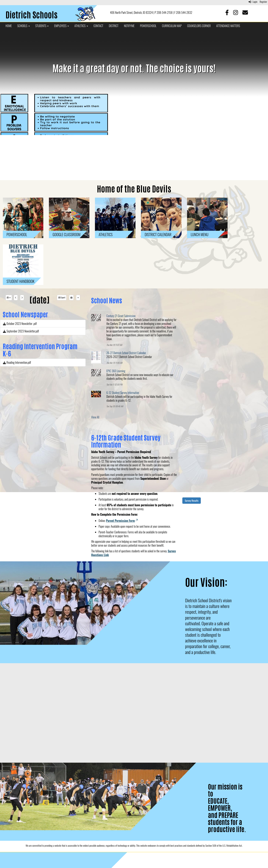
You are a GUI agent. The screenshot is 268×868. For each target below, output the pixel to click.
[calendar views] (78, 298)
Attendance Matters (228, 26)
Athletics (81, 26)
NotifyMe (129, 26)
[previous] (16, 298)
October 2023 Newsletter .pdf (20, 324)
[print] (71, 298)
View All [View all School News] (95, 417)
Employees (62, 26)
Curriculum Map (172, 26)
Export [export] (62, 297)
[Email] (245, 13)
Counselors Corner (199, 26)
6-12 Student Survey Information (123, 393)
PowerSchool (148, 26)
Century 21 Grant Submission (121, 316)
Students (42, 26)
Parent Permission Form (122, 521)
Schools (24, 26)
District (114, 26)
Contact (98, 26)
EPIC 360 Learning (116, 371)
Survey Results (192, 500)
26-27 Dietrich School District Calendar (126, 353)
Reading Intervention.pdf (17, 362)
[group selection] (9, 298)
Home (9, 26)
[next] (22, 298)
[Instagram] (236, 13)
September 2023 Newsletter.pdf (21, 331)
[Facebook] (227, 13)
